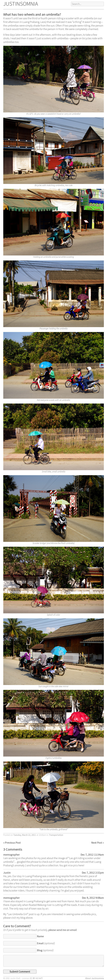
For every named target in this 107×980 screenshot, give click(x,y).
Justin (7, 873)
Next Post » (98, 843)
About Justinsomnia (95, 978)
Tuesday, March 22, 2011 (25, 835)
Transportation (56, 835)
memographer (12, 855)
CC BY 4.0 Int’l (36, 978)
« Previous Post (12, 843)
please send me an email (62, 930)
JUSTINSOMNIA (21, 4)
